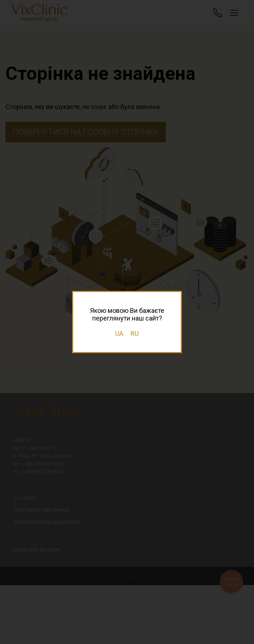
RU (135, 334)
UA (119, 334)
